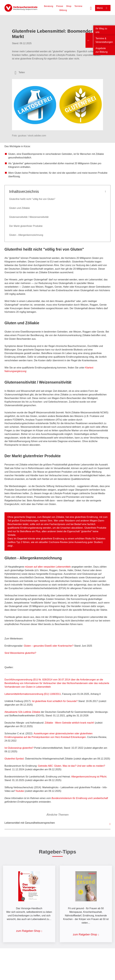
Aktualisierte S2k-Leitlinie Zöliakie (22, 712)
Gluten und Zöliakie (19, 208)
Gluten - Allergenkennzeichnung (26, 235)
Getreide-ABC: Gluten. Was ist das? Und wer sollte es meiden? (72, 766)
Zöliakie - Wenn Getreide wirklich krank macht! (70, 723)
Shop (69, 6)
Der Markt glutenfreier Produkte (26, 226)
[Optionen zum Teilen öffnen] (20, 72)
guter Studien (95, 542)
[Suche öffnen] (91, 8)
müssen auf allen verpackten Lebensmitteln (48, 567)
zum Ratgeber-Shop (28, 931)
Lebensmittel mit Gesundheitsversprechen (30, 823)
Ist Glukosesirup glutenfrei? (19, 748)
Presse (60, 6)
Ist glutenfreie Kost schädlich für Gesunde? (55, 701)
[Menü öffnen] (103, 8)
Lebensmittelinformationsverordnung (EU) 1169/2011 (33, 694)
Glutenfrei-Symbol (14, 759)
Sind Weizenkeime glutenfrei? (20, 653)
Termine (78, 6)
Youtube (20, 791)
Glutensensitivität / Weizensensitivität (29, 217)
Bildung (63, 10)
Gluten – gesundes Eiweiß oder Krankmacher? (49, 646)
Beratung (49, 6)
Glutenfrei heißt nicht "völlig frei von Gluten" (32, 199)
